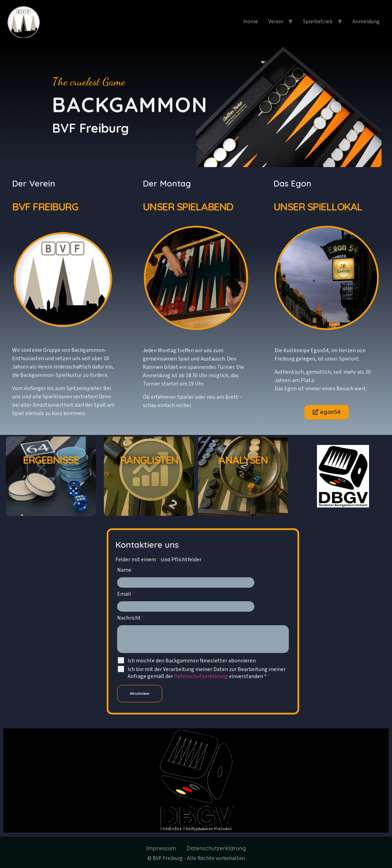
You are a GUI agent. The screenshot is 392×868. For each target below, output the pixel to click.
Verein (276, 22)
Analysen (243, 460)
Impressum (161, 848)
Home (251, 22)
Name (126, 570)
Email (126, 594)
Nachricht (131, 618)
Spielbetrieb (318, 22)
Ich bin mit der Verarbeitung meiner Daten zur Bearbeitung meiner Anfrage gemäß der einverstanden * (207, 673)
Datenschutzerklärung (202, 676)
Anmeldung (366, 22)
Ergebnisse (51, 460)
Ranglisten (149, 460)
